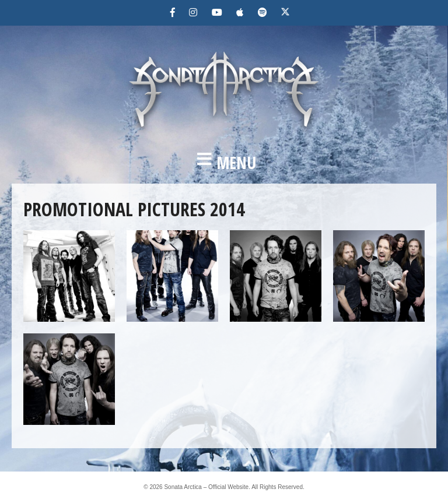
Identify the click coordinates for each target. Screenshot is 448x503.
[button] (224, 163)
